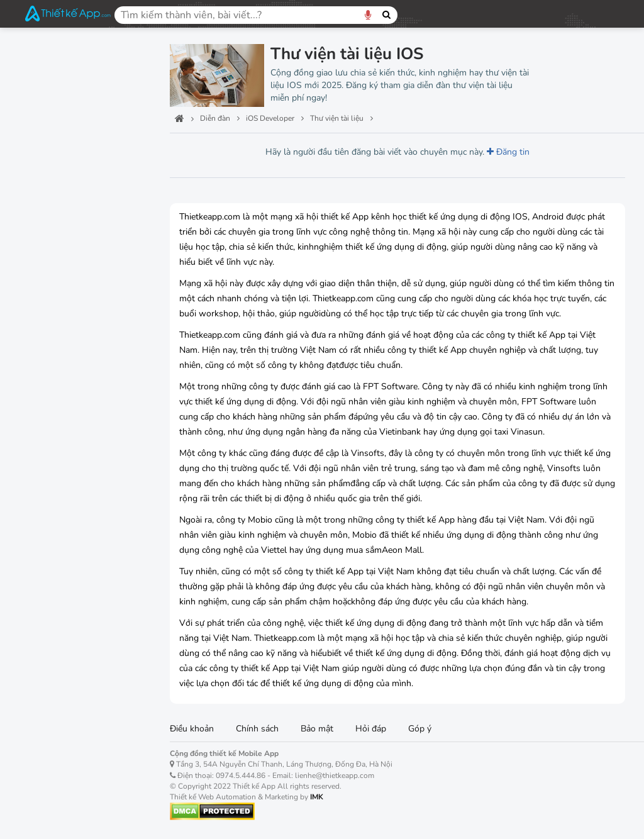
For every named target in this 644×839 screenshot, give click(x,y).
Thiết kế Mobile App (78, 446)
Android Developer (75, 328)
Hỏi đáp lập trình (68, 195)
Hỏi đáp (371, 729)
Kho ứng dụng (61, 504)
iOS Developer (64, 148)
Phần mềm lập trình (74, 283)
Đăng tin (508, 152)
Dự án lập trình (65, 239)
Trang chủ (51, 60)
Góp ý (420, 729)
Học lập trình (61, 173)
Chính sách (257, 729)
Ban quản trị (57, 89)
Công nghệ (53, 118)
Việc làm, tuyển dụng (80, 563)
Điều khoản (192, 729)
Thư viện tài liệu (68, 261)
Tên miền (49, 475)
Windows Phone (68, 358)
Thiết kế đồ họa (65, 416)
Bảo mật (317, 729)
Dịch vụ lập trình (68, 217)
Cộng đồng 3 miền (73, 534)
